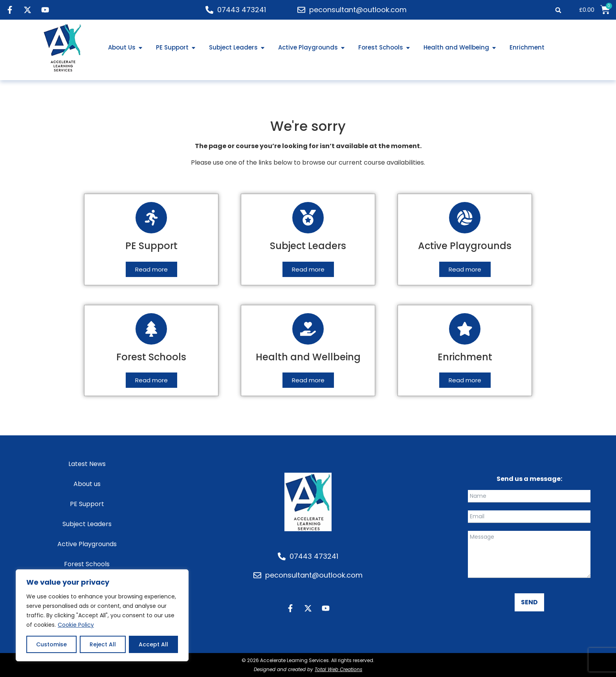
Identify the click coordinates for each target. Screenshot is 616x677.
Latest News (87, 464)
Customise (51, 644)
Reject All (103, 644)
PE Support (87, 504)
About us (87, 484)
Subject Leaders (87, 524)
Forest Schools (87, 564)
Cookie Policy (76, 625)
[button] (558, 10)
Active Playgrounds (87, 544)
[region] (102, 615)
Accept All (153, 644)
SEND (529, 602)
